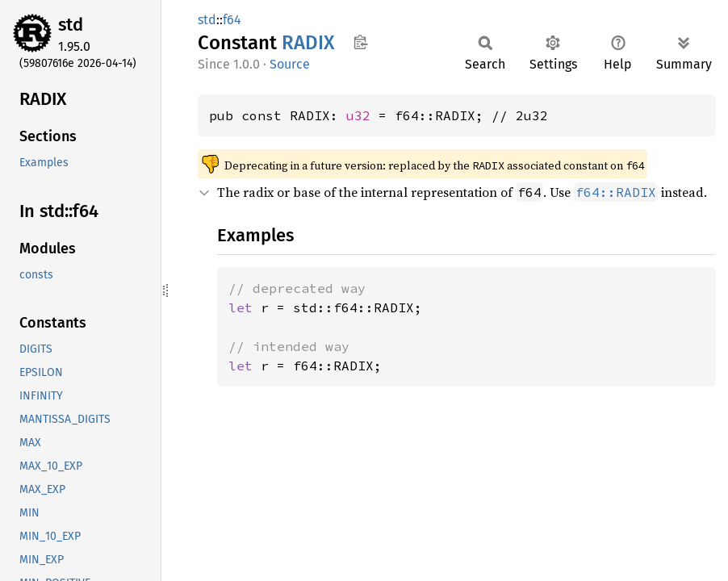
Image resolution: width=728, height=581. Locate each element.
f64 (232, 20)
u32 (358, 115)
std (71, 25)
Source (290, 64)
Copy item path (360, 42)
